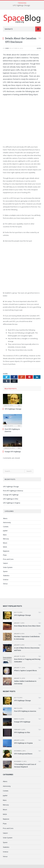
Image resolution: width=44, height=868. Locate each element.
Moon (5, 543)
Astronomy (7, 522)
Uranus (6, 579)
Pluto (5, 555)
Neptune (6, 551)
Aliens (39, 48)
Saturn (5, 563)
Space (5, 571)
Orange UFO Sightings (13, 452)
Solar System (8, 567)
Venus (5, 584)
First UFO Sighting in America (13, 491)
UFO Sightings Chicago (21, 5)
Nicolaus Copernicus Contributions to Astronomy (27, 638)
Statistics (6, 575)
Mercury (6, 539)
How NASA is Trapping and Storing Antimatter (27, 660)
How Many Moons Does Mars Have (27, 626)
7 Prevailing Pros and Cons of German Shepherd (25, 766)
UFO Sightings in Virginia (12, 503)
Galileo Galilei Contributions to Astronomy (25, 682)
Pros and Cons (8, 559)
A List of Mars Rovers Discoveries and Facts (27, 649)
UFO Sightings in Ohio (11, 499)
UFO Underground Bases (23, 754)
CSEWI (7, 48)
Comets (6, 527)
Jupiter (5, 531)
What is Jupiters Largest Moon (25, 670)
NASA (5, 547)
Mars (5, 535)
